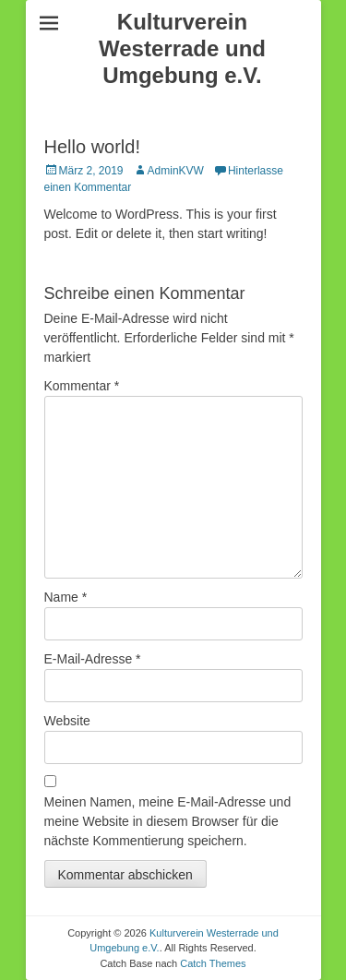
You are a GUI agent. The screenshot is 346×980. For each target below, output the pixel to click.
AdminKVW (176, 171)
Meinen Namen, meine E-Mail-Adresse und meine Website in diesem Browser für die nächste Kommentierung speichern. (168, 821)
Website (67, 721)
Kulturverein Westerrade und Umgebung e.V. (182, 48)
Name (66, 597)
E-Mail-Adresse (93, 659)
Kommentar (82, 386)
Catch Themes (213, 963)
